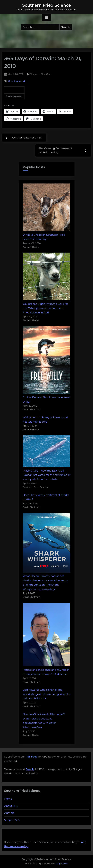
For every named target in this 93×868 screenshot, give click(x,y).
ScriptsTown (62, 863)
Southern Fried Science (47, 5)
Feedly (30, 769)
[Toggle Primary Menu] (47, 18)
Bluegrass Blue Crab (40, 74)
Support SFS (12, 820)
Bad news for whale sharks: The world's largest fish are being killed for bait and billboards (47, 694)
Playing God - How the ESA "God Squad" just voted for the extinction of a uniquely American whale (47, 475)
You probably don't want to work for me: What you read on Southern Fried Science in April (45, 308)
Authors (9, 813)
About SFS (11, 806)
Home (8, 799)
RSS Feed (32, 757)
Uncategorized (16, 81)
